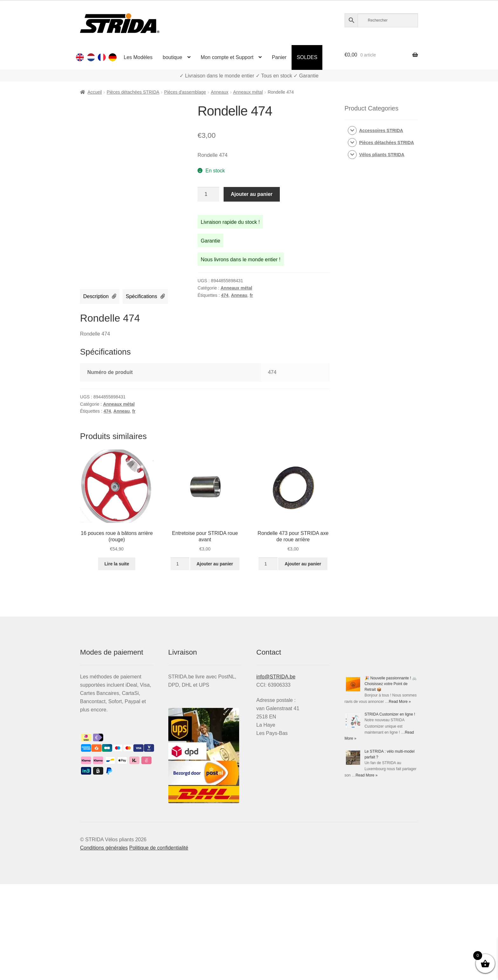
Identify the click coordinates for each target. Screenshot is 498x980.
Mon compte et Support (227, 57)
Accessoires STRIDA (381, 130)
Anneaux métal (248, 92)
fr (251, 295)
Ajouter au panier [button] (215, 564)
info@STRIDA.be (276, 677)
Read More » (400, 702)
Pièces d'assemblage (185, 92)
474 (225, 295)
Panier (279, 57)
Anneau (239, 295)
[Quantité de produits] (208, 194)
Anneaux (220, 92)
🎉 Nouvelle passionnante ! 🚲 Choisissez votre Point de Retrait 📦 (391, 684)
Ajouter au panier (252, 194)
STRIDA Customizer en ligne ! (390, 714)
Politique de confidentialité (159, 848)
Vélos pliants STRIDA (382, 155)
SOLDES (307, 57)
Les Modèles (138, 57)
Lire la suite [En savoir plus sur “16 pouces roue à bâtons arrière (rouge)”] (117, 564)
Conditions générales (104, 848)
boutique (172, 57)
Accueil (95, 92)
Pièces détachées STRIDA (133, 92)
